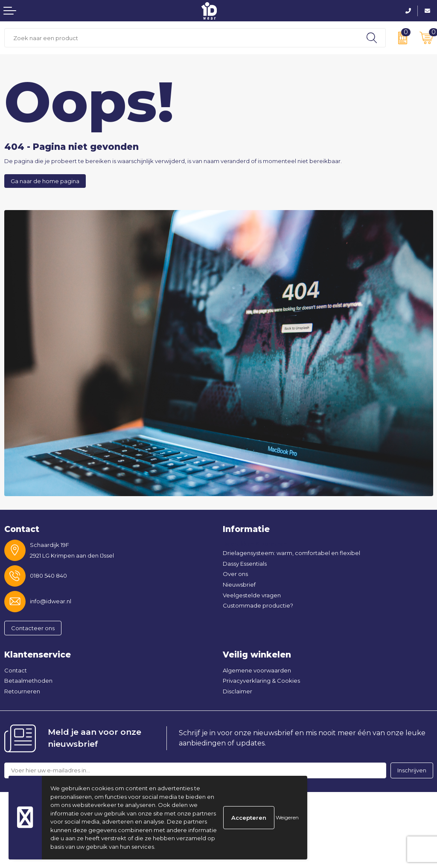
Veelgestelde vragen (252, 595)
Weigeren (287, 817)
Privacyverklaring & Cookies (261, 681)
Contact (16, 670)
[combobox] (181, 38)
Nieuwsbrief (239, 585)
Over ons (235, 574)
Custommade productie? (258, 605)
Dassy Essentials (245, 564)
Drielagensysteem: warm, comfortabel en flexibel (291, 553)
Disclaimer (237, 691)
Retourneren (22, 691)
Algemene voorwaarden (257, 670)
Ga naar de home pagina (45, 181)
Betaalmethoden (28, 681)
